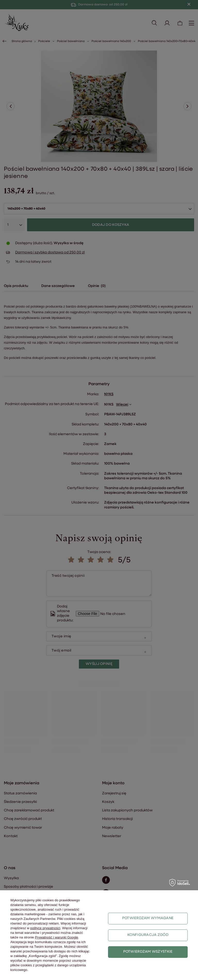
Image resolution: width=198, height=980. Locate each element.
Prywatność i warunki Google (56, 937)
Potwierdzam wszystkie (148, 952)
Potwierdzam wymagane (148, 918)
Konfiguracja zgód (148, 935)
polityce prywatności (45, 928)
